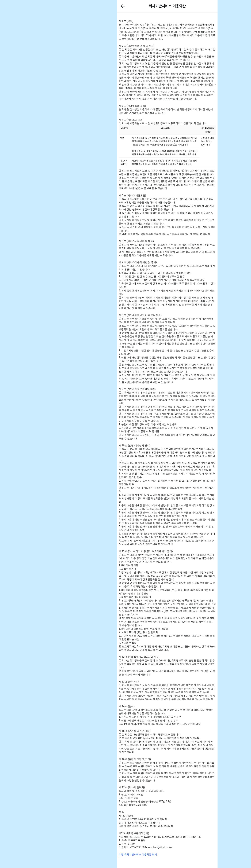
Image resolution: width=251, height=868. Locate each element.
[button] (133, 6)
